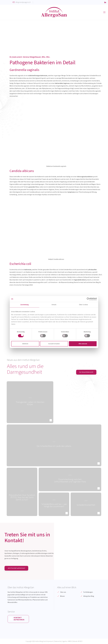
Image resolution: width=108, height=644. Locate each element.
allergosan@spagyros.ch (23, 2)
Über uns (63, 592)
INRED (70, 641)
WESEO (80, 641)
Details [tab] (54, 305)
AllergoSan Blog (89, 596)
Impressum (50, 641)
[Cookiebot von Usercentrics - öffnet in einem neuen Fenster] (88, 299)
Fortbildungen (88, 592)
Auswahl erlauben (54, 344)
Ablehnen (25, 344)
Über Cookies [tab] (84, 305)
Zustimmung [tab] (25, 305)
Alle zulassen (83, 344)
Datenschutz (58, 641)
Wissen (62, 596)
